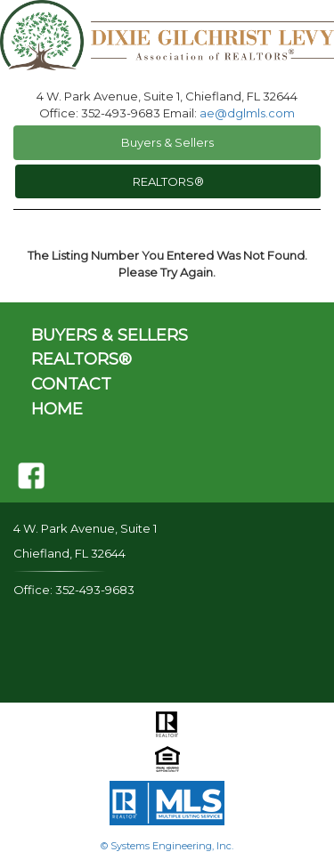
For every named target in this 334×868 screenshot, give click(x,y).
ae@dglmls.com (247, 113)
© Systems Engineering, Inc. (167, 846)
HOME (57, 409)
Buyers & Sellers (167, 142)
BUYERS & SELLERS (110, 335)
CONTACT (71, 384)
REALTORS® (168, 181)
